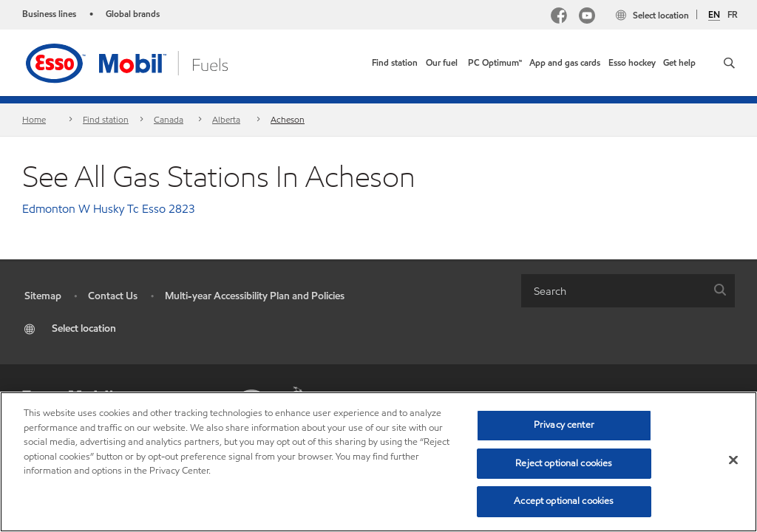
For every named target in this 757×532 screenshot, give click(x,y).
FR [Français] (733, 14)
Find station (106, 119)
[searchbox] (613, 291)
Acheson (288, 119)
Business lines (49, 14)
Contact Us (113, 296)
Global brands (133, 14)
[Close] (733, 460)
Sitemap (43, 296)
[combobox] (628, 291)
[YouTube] (587, 17)
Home (34, 119)
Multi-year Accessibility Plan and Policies (255, 296)
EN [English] (714, 15)
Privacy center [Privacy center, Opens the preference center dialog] (564, 425)
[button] (729, 63)
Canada (169, 119)
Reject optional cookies (564, 463)
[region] (378, 462)
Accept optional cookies (564, 501)
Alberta (226, 119)
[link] (395, 63)
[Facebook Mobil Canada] (559, 17)
